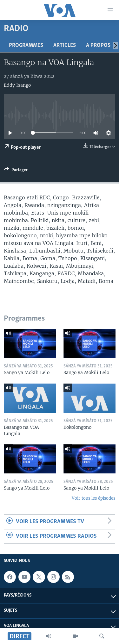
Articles (65, 45)
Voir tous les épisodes (93, 498)
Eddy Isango (17, 85)
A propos (98, 45)
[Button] (16, 171)
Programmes (26, 45)
